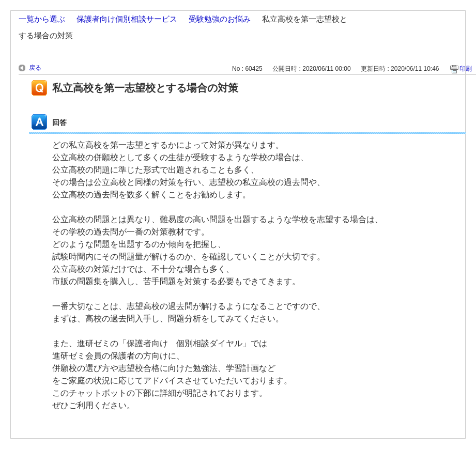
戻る (35, 68)
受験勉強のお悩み (220, 19)
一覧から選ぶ (42, 19)
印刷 (466, 69)
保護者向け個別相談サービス (127, 19)
